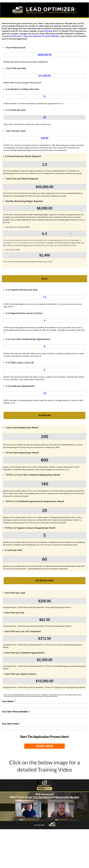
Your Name (9, 701)
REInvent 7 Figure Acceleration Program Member (36, 36)
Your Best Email (11, 724)
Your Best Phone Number (16, 712)
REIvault (49, 31)
